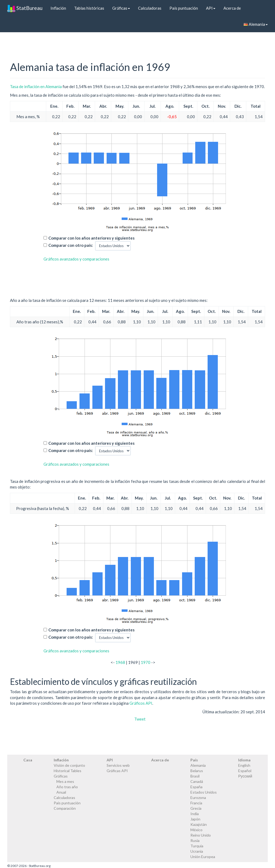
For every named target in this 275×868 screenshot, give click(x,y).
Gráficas (121, 8)
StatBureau (25, 8)
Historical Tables (68, 771)
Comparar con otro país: (71, 245)
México (196, 830)
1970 (146, 662)
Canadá (197, 781)
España (196, 787)
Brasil (195, 776)
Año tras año (67, 787)
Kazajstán (199, 824)
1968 (120, 662)
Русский (245, 776)
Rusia (195, 840)
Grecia (196, 808)
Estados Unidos (204, 792)
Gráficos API (141, 703)
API (211, 8)
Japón (195, 819)
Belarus (197, 771)
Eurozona (198, 798)
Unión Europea (203, 857)
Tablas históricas (89, 8)
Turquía (197, 846)
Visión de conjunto (69, 765)
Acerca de (232, 8)
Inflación (58, 8)
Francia (196, 803)
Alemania (256, 24)
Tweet (140, 719)
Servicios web (118, 765)
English (244, 765)
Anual (61, 792)
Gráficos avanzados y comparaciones (76, 259)
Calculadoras (150, 8)
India (195, 814)
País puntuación (184, 8)
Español (245, 771)
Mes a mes (65, 781)
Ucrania (197, 851)
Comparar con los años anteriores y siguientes (91, 238)
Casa (28, 760)
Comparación (65, 808)
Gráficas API (117, 771)
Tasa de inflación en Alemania (36, 86)
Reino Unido (201, 835)
